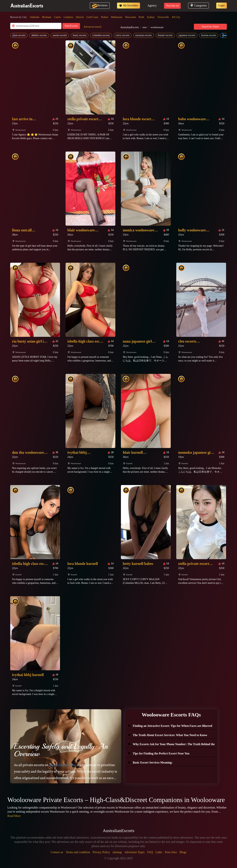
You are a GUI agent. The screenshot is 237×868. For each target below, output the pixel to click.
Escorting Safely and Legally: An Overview (61, 750)
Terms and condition (78, 852)
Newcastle (131, 17)
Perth (141, 17)
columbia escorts (101, 35)
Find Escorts (71, 26)
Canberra (68, 17)
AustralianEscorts (130, 27)
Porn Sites (171, 852)
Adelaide (35, 17)
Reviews (100, 5)
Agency (152, 5)
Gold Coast (92, 17)
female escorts (165, 35)
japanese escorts (187, 35)
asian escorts (19, 35)
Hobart (105, 17)
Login (222, 5)
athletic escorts (39, 35)
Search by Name (210, 27)
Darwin (80, 17)
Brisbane (47, 17)
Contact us (57, 852)
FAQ (150, 852)
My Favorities (128, 6)
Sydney (151, 17)
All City (176, 17)
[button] (222, 35)
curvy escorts (123, 35)
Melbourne (117, 17)
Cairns (57, 17)
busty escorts (80, 35)
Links (159, 852)
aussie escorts (60, 35)
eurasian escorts (144, 35)
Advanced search (93, 27)
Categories (198, 5)
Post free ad (172, 6)
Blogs (183, 852)
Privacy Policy (101, 852)
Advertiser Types (135, 852)
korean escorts (209, 35)
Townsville (163, 17)
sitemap (117, 852)
